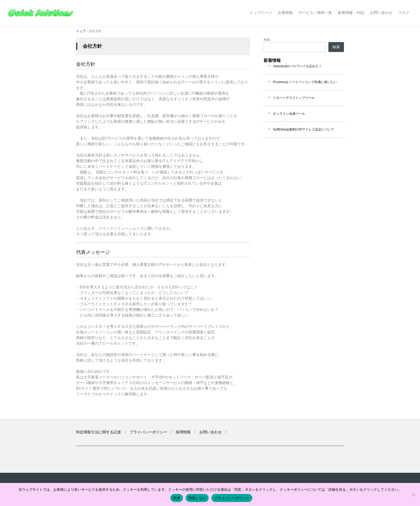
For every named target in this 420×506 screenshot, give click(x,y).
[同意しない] (413, 494)
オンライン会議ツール (289, 114)
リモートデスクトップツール (294, 98)
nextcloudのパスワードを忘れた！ (297, 66)
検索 (267, 40)
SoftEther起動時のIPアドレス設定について (304, 129)
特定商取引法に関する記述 (99, 432)
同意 (177, 498)
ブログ (404, 13)
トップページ (261, 13)
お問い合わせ (381, 13)
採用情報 (183, 432)
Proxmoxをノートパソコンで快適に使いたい (305, 82)
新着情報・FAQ (351, 13)
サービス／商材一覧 (315, 13)
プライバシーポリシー (148, 432)
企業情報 (285, 13)
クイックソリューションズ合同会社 (42, 13)
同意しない (197, 498)
